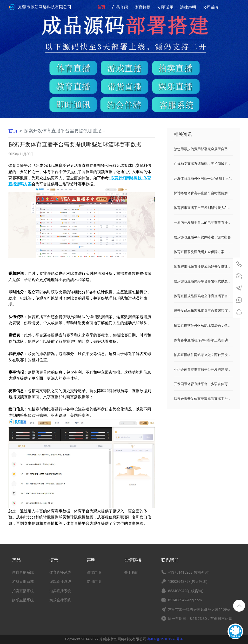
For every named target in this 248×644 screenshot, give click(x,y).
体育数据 (142, 7)
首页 (101, 5)
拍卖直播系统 (23, 591)
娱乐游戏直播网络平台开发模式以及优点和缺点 (209, 281)
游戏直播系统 (23, 582)
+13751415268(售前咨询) (189, 572)
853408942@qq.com (185, 600)
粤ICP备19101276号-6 (165, 639)
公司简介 (211, 7)
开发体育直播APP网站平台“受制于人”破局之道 (209, 178)
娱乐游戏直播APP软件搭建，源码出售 (202, 237)
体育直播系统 (23, 572)
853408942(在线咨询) (186, 591)
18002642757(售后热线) (188, 582)
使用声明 (94, 582)
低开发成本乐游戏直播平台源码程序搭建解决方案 (211, 311)
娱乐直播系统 (23, 600)
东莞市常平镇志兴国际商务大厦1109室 (199, 610)
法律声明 (188, 7)
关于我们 (131, 572)
